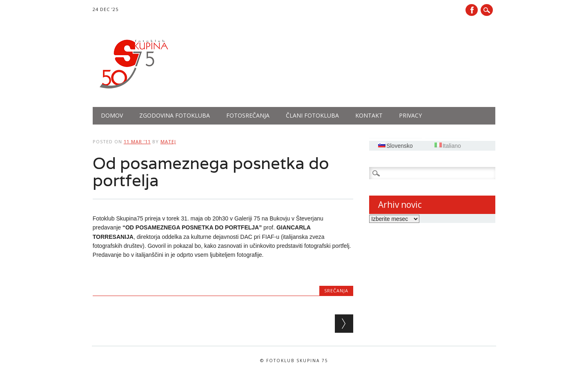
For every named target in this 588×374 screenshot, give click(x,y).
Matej (168, 141)
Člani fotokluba (312, 115)
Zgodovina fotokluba (175, 115)
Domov (112, 115)
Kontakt (369, 115)
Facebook (472, 10)
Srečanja (336, 291)
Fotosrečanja (248, 115)
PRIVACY (410, 115)
